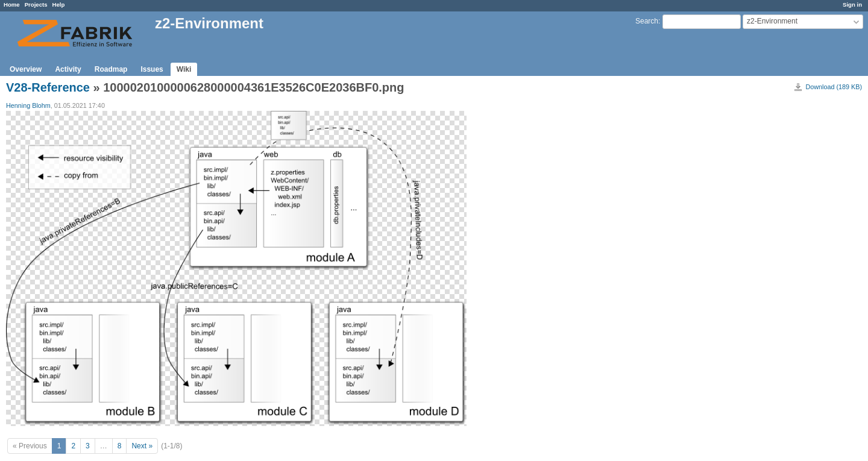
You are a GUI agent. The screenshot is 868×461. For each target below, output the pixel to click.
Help (59, 5)
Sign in (852, 5)
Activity (68, 69)
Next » (142, 446)
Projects (36, 5)
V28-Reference (48, 87)
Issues (152, 69)
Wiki (184, 69)
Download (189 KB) (834, 87)
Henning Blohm (28, 105)
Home (12, 5)
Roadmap (111, 69)
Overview (26, 69)
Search (647, 21)
